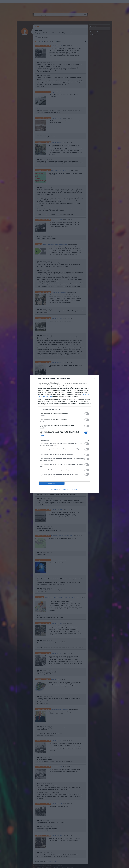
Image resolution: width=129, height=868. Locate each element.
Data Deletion (54, 489)
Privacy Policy (75, 489)
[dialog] (64, 434)
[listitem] (64, 410)
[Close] (95, 379)
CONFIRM (52, 483)
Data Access (64, 489)
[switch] (87, 414)
